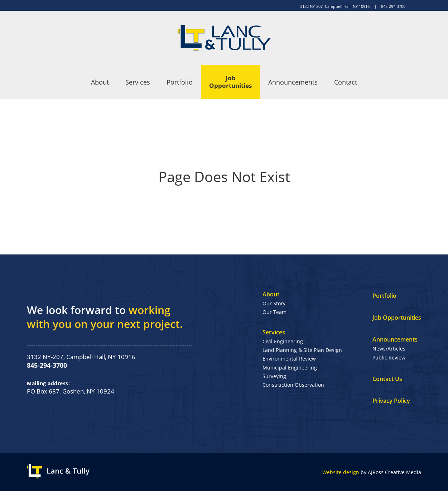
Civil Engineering (283, 341)
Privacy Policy (391, 401)
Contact (346, 82)
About (100, 82)
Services (138, 82)
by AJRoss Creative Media (372, 472)
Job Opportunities (230, 82)
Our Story (274, 303)
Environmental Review (289, 359)
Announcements (293, 82)
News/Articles (389, 349)
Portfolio (180, 82)
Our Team (274, 312)
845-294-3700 (393, 6)
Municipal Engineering (290, 368)
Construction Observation (293, 385)
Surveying (274, 376)
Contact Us (387, 379)
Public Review (389, 357)
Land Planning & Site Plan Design (302, 350)
